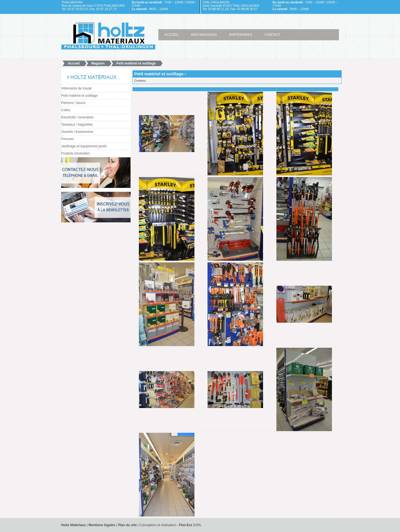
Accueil (74, 63)
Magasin (98, 63)
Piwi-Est (185, 525)
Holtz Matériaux (73, 525)
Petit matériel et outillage (136, 63)
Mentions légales (102, 525)
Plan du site (127, 525)
